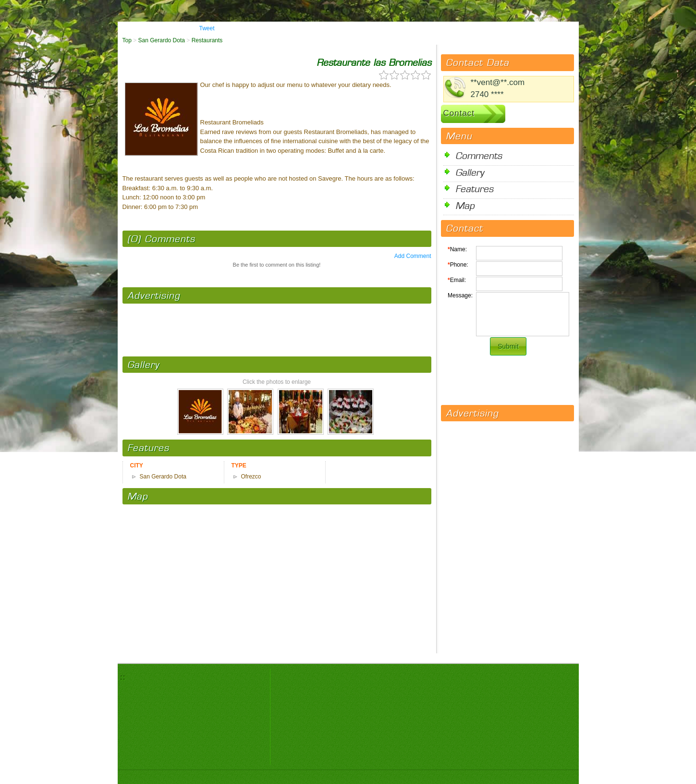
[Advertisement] (277, 325)
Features (474, 189)
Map (465, 205)
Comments (479, 155)
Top (127, 40)
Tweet (207, 28)
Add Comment (413, 256)
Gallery (470, 172)
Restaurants (207, 40)
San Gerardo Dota (162, 40)
